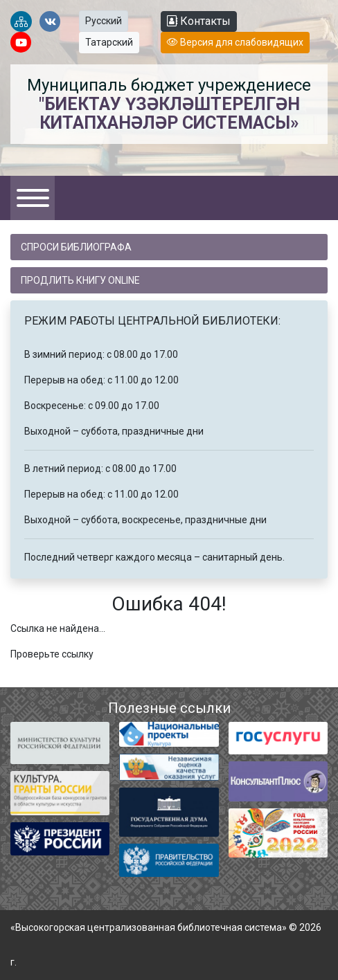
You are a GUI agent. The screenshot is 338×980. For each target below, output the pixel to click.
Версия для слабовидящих (235, 42)
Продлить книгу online (80, 280)
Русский (104, 21)
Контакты (199, 21)
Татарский (109, 42)
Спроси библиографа (76, 247)
